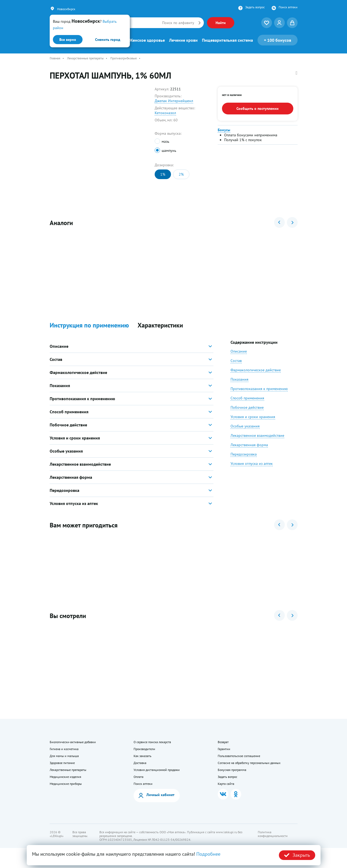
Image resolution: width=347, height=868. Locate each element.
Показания (239, 386)
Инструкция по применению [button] (89, 332)
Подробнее (208, 854)
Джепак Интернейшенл (174, 101)
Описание (239, 358)
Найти (221, 23)
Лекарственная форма (249, 452)
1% (163, 174)
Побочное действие (247, 414)
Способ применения (247, 405)
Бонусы (224, 130)
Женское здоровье (147, 40)
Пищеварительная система (227, 40)
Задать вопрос (255, 7)
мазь (165, 141)
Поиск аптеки (288, 7)
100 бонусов (278, 40)
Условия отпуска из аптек (252, 470)
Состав (236, 367)
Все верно (68, 40)
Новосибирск (66, 9)
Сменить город (108, 40)
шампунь (169, 151)
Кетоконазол (165, 113)
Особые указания (245, 433)
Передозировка (244, 461)
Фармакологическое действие (256, 377)
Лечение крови (183, 40)
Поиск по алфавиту (178, 23)
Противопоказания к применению (259, 395)
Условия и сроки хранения (253, 423)
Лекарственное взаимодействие (257, 442)
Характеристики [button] (160, 332)
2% (181, 174)
